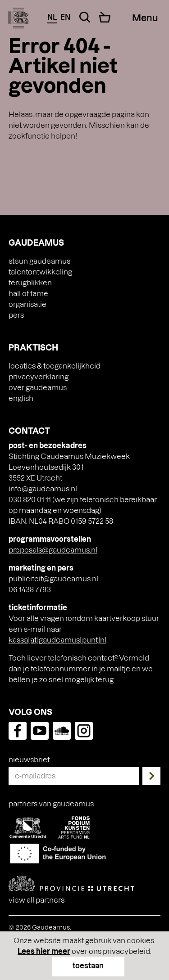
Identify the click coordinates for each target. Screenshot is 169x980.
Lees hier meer (44, 951)
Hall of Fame (28, 293)
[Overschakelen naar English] (85, 398)
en (65, 17)
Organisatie (27, 304)
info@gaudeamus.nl (43, 488)
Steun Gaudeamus (39, 261)
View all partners (37, 900)
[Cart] (105, 17)
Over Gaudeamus (38, 387)
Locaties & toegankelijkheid (55, 366)
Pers (16, 315)
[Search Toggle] (85, 17)
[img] (19, 18)
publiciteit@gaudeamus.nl (53, 578)
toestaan (88, 965)
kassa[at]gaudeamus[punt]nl (57, 640)
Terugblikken (30, 282)
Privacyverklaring (39, 376)
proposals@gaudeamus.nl (53, 550)
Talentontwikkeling (40, 272)
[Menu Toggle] (145, 18)
